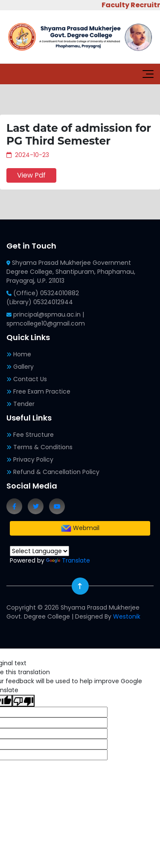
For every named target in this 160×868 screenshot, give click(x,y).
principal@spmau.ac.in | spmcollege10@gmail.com (46, 319)
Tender (24, 404)
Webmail (80, 528)
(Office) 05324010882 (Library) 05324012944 (43, 298)
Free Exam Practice (42, 391)
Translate (68, 560)
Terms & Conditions (43, 447)
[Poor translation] (23, 701)
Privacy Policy (33, 459)
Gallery (23, 367)
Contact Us (30, 379)
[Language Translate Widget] (39, 551)
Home (22, 354)
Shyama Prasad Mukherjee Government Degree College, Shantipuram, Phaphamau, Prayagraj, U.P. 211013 (71, 272)
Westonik (127, 616)
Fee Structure (33, 435)
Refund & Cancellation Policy (56, 472)
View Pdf (31, 175)
